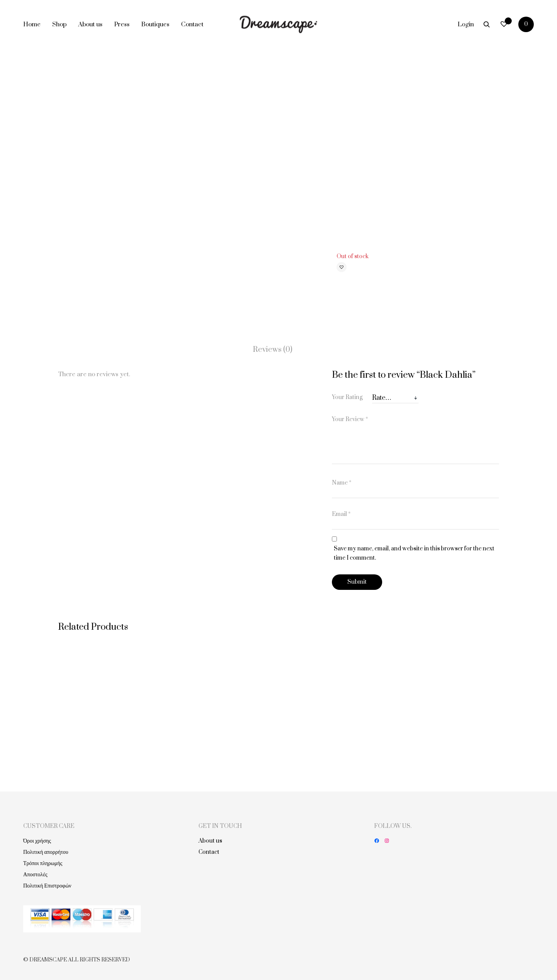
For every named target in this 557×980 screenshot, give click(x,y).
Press (122, 24)
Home (32, 24)
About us (90, 24)
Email (341, 514)
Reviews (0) (273, 350)
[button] (342, 267)
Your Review (350, 419)
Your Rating (347, 397)
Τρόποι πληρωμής (43, 863)
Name (342, 483)
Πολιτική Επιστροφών (47, 886)
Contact (192, 24)
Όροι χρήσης (37, 841)
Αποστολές (35, 875)
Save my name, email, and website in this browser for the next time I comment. (414, 553)
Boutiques (155, 24)
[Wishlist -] (504, 24)
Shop (59, 24)
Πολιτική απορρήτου (46, 852)
